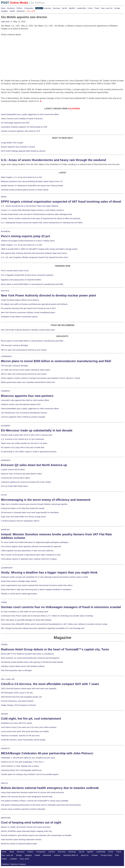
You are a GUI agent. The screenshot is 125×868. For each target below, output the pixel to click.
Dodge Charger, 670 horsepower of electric (19, 705)
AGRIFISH (5, 530)
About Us (85, 855)
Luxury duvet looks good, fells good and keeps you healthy (25, 731)
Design (117, 8)
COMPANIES (6, 356)
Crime (90, 8)
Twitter (4, 859)
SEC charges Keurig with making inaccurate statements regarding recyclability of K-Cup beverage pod (43, 628)
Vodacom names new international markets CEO (21, 404)
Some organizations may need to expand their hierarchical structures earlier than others (37, 585)
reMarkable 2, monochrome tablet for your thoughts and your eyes (28, 758)
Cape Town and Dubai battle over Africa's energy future (23, 517)
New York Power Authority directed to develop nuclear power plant (49, 295)
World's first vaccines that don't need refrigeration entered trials (27, 797)
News (3, 8)
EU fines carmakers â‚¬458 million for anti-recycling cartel (25, 612)
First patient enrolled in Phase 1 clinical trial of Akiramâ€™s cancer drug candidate (35, 801)
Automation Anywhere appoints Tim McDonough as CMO (24, 127)
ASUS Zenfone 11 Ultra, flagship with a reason (20, 766)
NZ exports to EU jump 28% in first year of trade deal (23, 447)
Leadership (81, 8)
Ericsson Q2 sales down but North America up (34, 465)
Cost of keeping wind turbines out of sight (31, 822)
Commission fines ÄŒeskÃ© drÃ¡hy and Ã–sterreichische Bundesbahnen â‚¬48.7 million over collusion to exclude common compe (54, 624)
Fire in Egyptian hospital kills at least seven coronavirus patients (27, 275)
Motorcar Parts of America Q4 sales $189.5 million (21, 474)
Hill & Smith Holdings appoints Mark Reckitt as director (23, 151)
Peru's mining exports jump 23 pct (26, 236)
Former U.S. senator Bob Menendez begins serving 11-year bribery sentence (32, 210)
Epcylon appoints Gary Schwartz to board (18, 147)
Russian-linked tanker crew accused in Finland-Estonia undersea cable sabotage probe (37, 214)
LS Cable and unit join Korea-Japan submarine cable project (26, 370)
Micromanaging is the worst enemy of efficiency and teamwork (46, 500)
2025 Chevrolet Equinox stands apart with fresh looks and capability (29, 689)
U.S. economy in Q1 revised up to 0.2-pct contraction (23, 439)
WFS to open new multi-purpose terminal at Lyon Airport (24, 350)
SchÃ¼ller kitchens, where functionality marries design (23, 740)
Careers (38, 8)
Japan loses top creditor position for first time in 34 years (24, 443)
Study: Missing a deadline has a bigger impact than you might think (49, 572)
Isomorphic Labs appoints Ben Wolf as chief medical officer (25, 400)
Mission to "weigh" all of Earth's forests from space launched (26, 827)
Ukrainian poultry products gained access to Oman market (25, 190)
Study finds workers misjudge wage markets (19, 581)
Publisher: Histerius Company (14, 864)
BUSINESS (6, 231)
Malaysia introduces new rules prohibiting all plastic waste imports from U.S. (32, 181)
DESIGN (4, 714)
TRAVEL (4, 645)
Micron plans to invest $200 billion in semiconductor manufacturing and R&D (32, 284)
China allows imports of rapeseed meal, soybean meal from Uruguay (29, 559)
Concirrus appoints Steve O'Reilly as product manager (23, 417)
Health (12, 11)
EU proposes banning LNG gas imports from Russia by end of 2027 (28, 308)
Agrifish (72, 8)
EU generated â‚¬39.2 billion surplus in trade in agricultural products (29, 452)
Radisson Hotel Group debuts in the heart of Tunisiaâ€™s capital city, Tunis (55, 649)
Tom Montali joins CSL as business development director (24, 413)
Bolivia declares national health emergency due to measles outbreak (50, 788)
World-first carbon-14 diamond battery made (19, 844)
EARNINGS (6, 460)
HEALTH (5, 783)
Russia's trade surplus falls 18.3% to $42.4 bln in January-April (27, 435)
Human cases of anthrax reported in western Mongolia (23, 809)
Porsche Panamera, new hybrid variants (17, 701)
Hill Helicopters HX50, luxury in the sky (17, 693)
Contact (95, 855)
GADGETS (5, 748)
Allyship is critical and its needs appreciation (19, 594)
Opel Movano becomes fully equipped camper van (21, 697)
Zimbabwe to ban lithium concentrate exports (19, 317)
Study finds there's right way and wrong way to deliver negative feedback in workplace (36, 590)
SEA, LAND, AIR (8, 679)
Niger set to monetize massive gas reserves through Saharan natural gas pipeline (34, 504)
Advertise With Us (71, 855)
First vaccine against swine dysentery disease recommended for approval (31, 546)
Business (11, 8)
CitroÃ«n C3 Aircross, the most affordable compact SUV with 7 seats (50, 684)
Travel (97, 8)
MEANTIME (6, 818)
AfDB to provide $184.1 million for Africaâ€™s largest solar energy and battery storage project (39, 249)
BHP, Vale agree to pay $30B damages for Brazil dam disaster (26, 620)
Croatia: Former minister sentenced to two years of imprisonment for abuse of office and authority (41, 218)
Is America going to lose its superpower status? (20, 521)
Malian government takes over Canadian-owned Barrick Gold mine (28, 382)
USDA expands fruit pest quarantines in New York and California (27, 551)
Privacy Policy (107, 855)
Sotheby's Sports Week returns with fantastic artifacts (23, 666)
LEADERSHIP (7, 568)
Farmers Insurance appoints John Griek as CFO (21, 131)
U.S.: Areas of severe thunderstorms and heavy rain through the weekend (53, 160)
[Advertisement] (19, 51)
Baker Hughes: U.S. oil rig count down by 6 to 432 (21, 177)
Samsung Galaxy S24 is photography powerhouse (21, 770)
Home (4, 852)
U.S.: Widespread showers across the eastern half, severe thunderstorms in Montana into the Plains (42, 223)
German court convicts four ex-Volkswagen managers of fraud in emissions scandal (61, 607)
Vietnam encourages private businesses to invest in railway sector (28, 241)
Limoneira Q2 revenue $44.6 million (16, 478)
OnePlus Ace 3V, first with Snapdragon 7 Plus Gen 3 (22, 762)
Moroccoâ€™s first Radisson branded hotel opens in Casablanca (27, 654)
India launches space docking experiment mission (21, 840)
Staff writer (7, 22)
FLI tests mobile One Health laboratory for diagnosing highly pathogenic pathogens (35, 542)
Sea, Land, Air (107, 8)
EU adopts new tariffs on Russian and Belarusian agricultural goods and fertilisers (34, 304)
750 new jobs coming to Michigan (15, 345)
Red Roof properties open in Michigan (16, 670)
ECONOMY (6, 426)
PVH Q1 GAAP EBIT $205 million (15, 486)
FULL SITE (25, 859)
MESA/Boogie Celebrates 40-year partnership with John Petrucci (47, 753)
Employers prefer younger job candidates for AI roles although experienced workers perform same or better (45, 577)
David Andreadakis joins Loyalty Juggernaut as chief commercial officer (30, 114)
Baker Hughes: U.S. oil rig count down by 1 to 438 (21, 245)
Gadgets (4, 11)
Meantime (21, 11)
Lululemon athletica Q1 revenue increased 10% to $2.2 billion (26, 482)
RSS (117, 855)
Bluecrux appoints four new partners (27, 396)
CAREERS (5, 391)
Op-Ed (64, 8)
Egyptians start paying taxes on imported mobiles (21, 280)
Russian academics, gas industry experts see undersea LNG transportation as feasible (36, 835)
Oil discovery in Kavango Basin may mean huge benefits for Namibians (30, 512)
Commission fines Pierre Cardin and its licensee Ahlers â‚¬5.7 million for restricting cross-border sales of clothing (47, 616)
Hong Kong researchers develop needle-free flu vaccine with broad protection (33, 792)
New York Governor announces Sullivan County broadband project (28, 312)
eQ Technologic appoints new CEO (15, 123)
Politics (19, 8)
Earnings (56, 8)
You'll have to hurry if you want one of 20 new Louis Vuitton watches (29, 727)
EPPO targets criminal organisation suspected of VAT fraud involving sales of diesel (61, 202)
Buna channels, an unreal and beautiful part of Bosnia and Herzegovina (30, 658)
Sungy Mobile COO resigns (12, 143)
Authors (57, 855)
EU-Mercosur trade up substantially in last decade (37, 430)
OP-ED (4, 495)
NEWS (4, 197)
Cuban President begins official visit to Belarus (20, 300)
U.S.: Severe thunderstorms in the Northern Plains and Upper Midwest (30, 206)
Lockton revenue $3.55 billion (13, 470)
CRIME (4, 602)
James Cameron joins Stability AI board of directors (22, 119)
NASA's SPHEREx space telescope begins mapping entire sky (26, 831)
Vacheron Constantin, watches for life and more (20, 736)
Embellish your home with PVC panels (17, 723)
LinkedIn (13, 859)
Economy (47, 8)
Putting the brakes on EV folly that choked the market (23, 508)
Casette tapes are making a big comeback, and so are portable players (30, 774)
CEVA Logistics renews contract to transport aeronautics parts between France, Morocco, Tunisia (41, 378)
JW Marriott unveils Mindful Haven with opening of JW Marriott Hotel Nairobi (32, 662)
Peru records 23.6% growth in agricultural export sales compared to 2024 (31, 555)
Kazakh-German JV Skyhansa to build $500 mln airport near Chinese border (32, 186)
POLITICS (5, 291)
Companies (29, 8)
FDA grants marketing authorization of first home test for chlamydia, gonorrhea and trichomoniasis (41, 805)
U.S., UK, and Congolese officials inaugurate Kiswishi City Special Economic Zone (35, 257)
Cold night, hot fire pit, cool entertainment (31, 719)
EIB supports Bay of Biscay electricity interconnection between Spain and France (34, 253)
